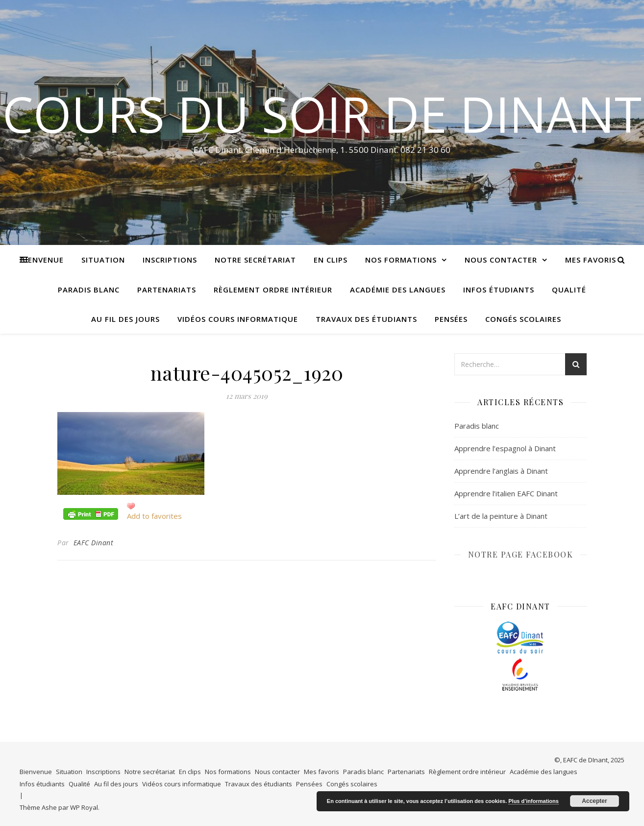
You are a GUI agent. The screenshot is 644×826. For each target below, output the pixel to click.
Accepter (594, 801)
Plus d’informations (533, 801)
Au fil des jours (125, 319)
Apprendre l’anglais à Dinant (501, 471)
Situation (103, 260)
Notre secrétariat (255, 260)
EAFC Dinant (94, 543)
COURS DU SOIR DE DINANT (322, 114)
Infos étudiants (499, 290)
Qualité (569, 290)
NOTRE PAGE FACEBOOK (521, 554)
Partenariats (167, 290)
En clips (331, 260)
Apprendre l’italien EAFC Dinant (506, 493)
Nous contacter (501, 260)
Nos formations (401, 260)
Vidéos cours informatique (238, 319)
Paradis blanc (89, 290)
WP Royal (84, 807)
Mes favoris (591, 260)
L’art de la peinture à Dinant (501, 516)
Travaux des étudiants (366, 319)
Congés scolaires (523, 319)
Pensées (451, 319)
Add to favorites (154, 516)
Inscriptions (170, 260)
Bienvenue (42, 260)
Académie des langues (398, 290)
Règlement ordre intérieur (273, 290)
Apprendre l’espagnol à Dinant (505, 448)
